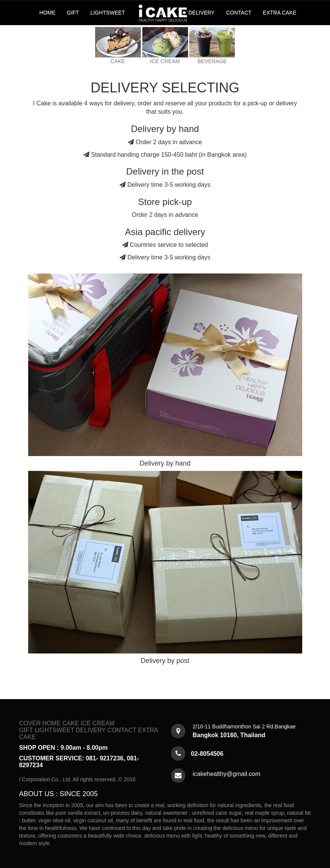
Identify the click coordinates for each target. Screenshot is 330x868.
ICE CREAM (165, 61)
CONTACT (239, 13)
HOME (48, 13)
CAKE (118, 61)
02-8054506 (207, 754)
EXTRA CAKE (280, 13)
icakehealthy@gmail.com (226, 774)
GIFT (73, 13)
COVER (30, 723)
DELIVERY (202, 13)
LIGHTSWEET (108, 13)
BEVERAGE (212, 61)
